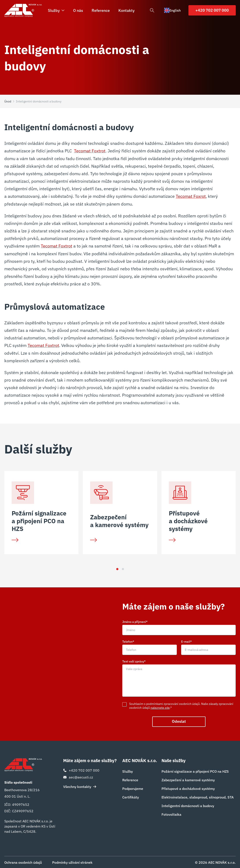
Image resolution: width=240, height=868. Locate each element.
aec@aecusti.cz (78, 777)
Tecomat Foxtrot (90, 151)
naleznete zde (160, 707)
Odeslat (179, 721)
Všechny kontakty (80, 786)
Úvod (8, 101)
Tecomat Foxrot (191, 196)
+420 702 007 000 (212, 10)
